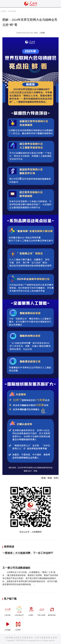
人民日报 (8, 611)
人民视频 (8, 625)
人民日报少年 (19, 611)
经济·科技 (12, 11)
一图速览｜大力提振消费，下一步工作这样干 (28, 553)
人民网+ (31, 611)
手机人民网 (42, 611)
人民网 (3, 11)
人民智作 (18, 625)
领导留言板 (52, 611)
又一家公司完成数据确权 (16, 568)
